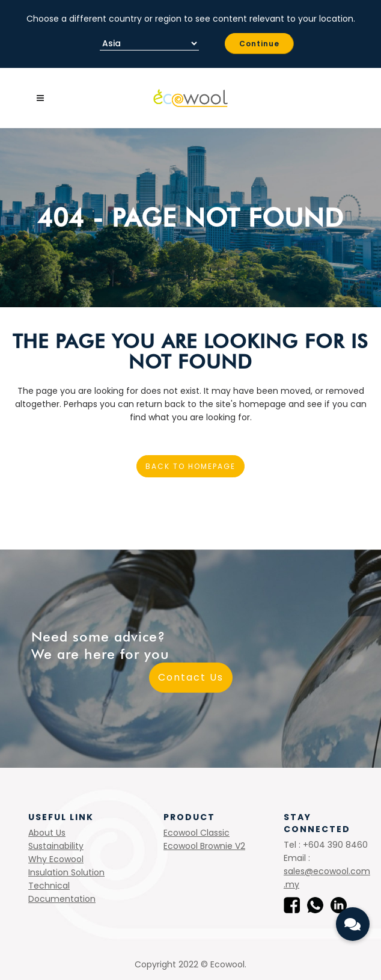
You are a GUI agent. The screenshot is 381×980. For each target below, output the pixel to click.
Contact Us (191, 677)
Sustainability (56, 846)
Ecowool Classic (197, 833)
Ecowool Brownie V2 (204, 846)
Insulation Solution (66, 872)
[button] (353, 924)
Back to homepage (190, 466)
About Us (47, 833)
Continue (259, 44)
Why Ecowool (56, 859)
